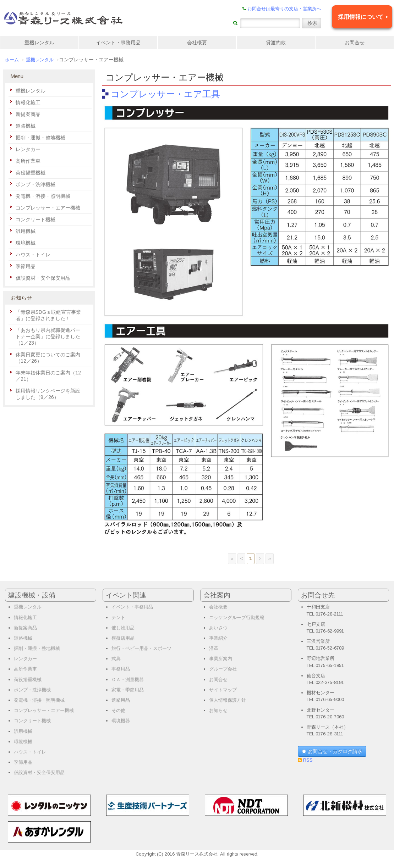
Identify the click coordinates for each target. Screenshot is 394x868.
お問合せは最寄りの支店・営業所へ (284, 9)
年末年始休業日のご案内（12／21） (48, 376)
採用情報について (361, 17)
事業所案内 (221, 659)
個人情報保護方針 (228, 700)
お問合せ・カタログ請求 (332, 751)
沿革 (214, 648)
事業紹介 (218, 638)
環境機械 (26, 243)
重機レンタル (39, 43)
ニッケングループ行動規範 (237, 617)
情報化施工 (28, 102)
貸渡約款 (276, 43)
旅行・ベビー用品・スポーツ (141, 648)
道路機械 (26, 126)
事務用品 (121, 669)
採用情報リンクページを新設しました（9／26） (48, 394)
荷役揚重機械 (31, 173)
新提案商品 (28, 114)
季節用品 (26, 266)
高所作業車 (28, 161)
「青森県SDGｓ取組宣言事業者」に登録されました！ (48, 315)
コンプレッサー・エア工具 (165, 94)
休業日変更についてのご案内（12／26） (48, 358)
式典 (116, 659)
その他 (118, 710)
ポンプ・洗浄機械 (35, 184)
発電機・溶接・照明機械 (43, 196)
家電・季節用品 (128, 690)
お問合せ (355, 43)
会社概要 (197, 43)
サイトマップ (223, 690)
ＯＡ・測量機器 (128, 680)
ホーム (12, 60)
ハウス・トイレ (33, 255)
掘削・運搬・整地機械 (40, 138)
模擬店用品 (123, 638)
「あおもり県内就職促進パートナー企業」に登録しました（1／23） (48, 336)
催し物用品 (123, 628)
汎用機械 (26, 231)
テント (118, 617)
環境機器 (121, 721)
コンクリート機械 (35, 219)
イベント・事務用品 (118, 43)
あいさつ (218, 628)
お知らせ (218, 710)
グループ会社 (223, 669)
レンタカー (28, 149)
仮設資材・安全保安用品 (43, 278)
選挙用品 (121, 700)
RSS (307, 760)
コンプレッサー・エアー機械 (48, 208)
